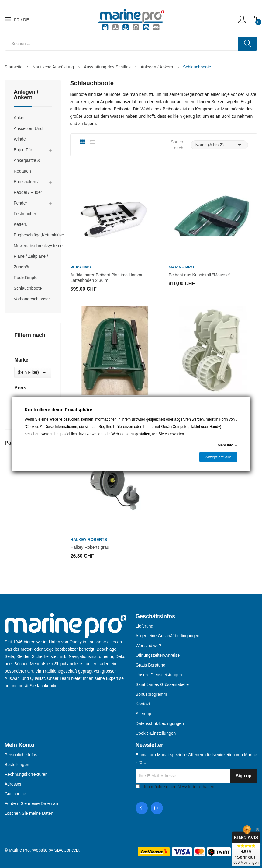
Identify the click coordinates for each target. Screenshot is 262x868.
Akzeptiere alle (218, 457)
